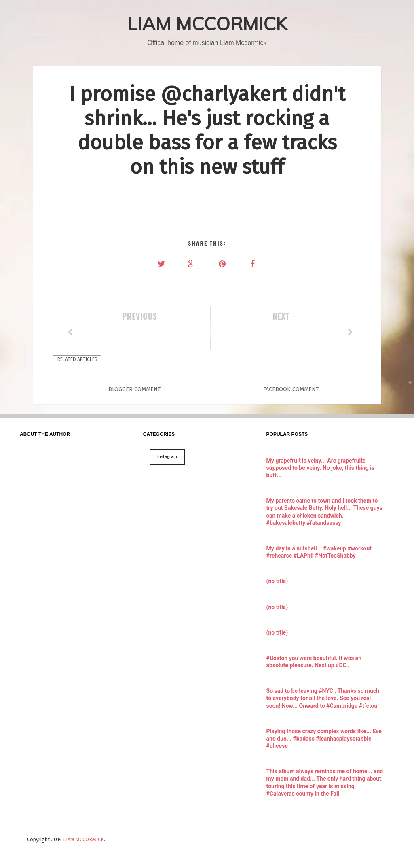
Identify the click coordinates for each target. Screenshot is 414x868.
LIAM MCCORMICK (207, 23)
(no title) (277, 581)
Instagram (167, 457)
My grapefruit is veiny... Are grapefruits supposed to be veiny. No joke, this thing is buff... (320, 468)
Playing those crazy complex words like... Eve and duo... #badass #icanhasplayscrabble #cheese (324, 739)
